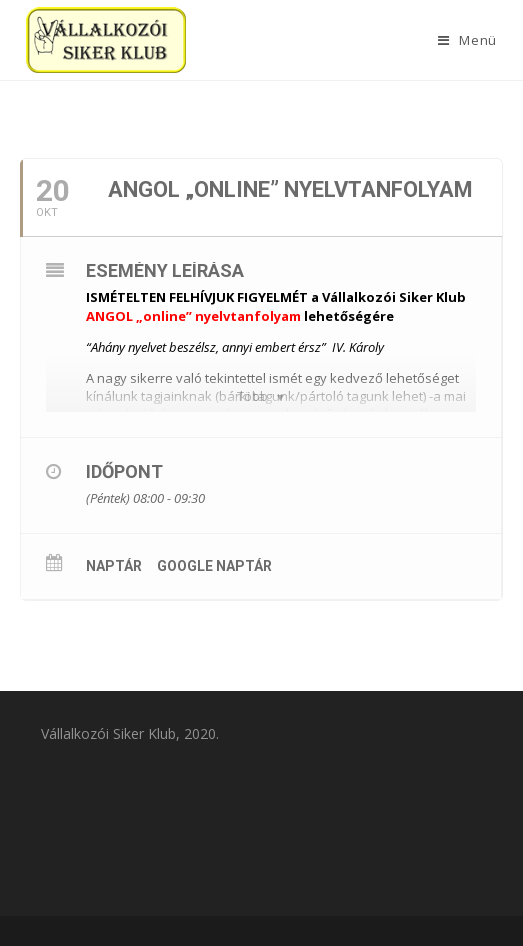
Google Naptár (214, 566)
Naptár (114, 566)
